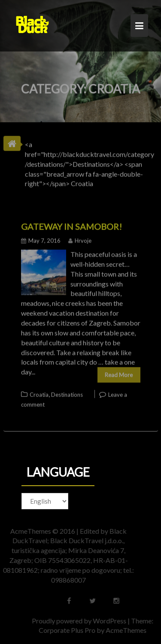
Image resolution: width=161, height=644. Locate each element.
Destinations (67, 393)
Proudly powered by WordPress (81, 621)
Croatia (39, 393)
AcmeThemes (128, 630)
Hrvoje (80, 239)
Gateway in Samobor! (71, 225)
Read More (119, 373)
